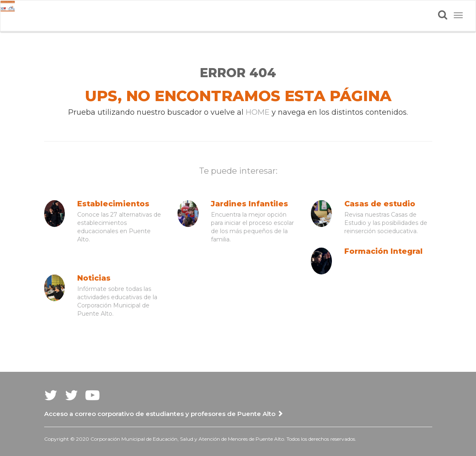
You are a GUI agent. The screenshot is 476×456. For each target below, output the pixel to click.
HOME (258, 112)
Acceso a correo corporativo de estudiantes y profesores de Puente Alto (164, 414)
